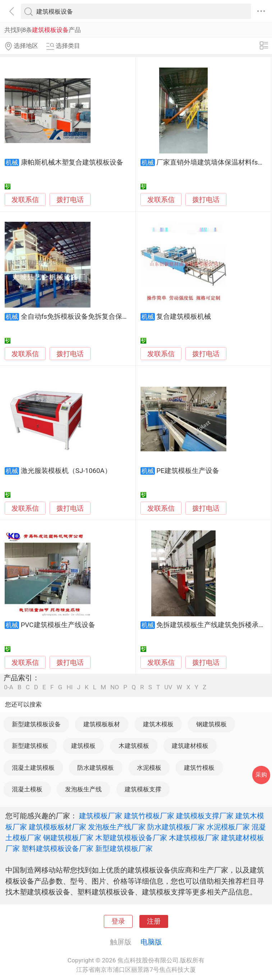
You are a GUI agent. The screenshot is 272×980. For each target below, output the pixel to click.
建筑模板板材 (102, 724)
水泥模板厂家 (228, 827)
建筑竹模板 (199, 768)
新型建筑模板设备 (36, 724)
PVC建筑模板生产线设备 (58, 625)
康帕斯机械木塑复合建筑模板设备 (72, 162)
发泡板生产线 (83, 789)
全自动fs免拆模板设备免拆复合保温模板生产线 (92, 317)
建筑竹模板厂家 (149, 816)
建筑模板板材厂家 (57, 827)
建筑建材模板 (190, 746)
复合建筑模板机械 (184, 317)
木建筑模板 (134, 746)
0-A (9, 687)
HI (70, 687)
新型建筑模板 (30, 746)
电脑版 (151, 942)
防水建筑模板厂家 (176, 827)
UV (168, 687)
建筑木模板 (158, 724)
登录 (118, 921)
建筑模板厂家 (101, 816)
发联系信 (25, 200)
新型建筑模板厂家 (124, 848)
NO (115, 687)
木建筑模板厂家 (194, 838)
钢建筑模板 (211, 724)
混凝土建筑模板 (33, 768)
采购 (261, 775)
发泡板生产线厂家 (117, 827)
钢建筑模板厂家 (68, 838)
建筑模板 (83, 746)
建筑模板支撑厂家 (205, 816)
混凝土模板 (27, 789)
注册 (154, 921)
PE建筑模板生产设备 (188, 471)
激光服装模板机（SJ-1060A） (66, 471)
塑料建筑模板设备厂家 (57, 848)
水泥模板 (149, 768)
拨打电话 (70, 200)
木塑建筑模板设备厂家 (131, 838)
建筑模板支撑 (143, 789)
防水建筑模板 (96, 768)
